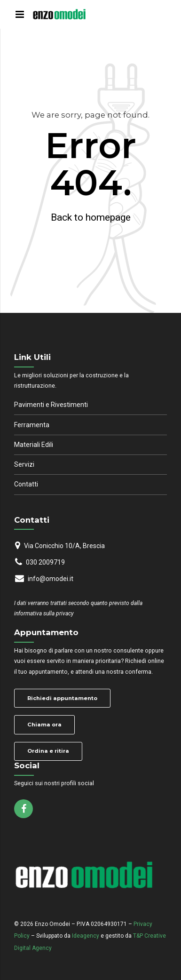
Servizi (24, 464)
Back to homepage (91, 217)
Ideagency (86, 936)
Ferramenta (32, 425)
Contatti (26, 484)
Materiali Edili (34, 445)
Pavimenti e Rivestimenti (51, 405)
